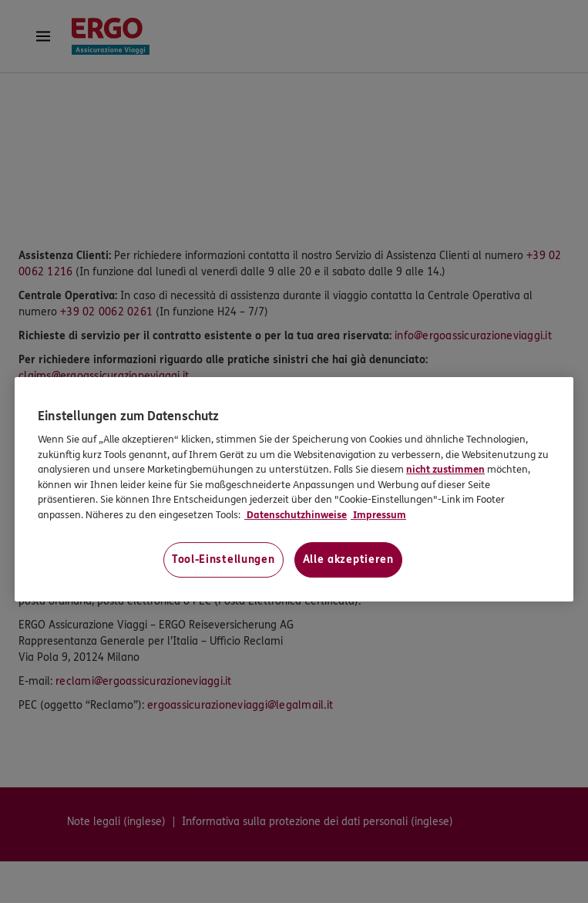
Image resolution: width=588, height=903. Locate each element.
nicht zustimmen (445, 470)
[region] (294, 489)
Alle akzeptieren (348, 560)
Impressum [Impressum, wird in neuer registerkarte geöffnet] (378, 515)
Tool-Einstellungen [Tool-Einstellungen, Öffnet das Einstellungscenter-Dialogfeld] (223, 560)
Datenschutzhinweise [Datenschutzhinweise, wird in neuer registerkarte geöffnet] (296, 515)
